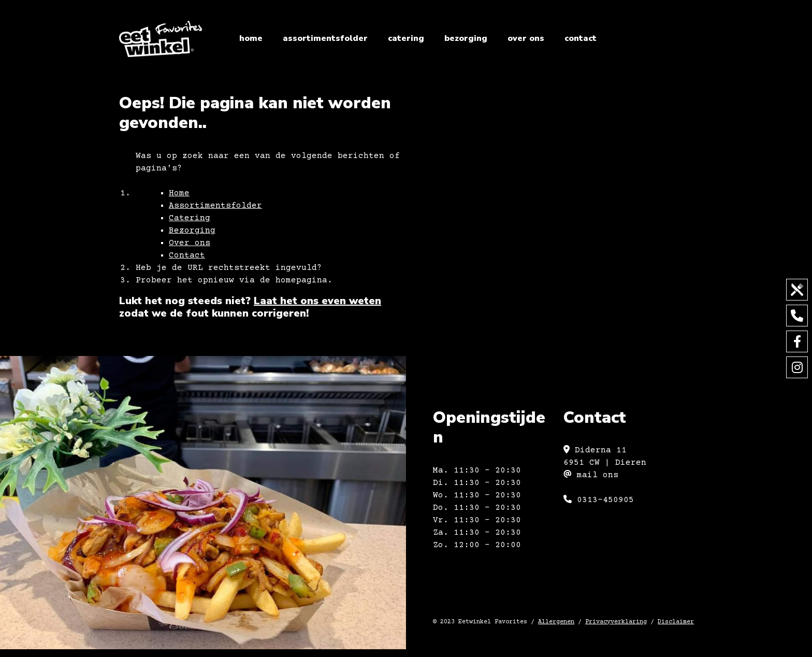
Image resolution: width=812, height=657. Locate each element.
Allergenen (556, 622)
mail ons (591, 475)
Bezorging (466, 38)
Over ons (526, 38)
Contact (581, 38)
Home (251, 38)
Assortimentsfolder (325, 38)
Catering (406, 38)
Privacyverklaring (616, 622)
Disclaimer (676, 622)
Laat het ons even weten (317, 301)
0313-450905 (599, 500)
